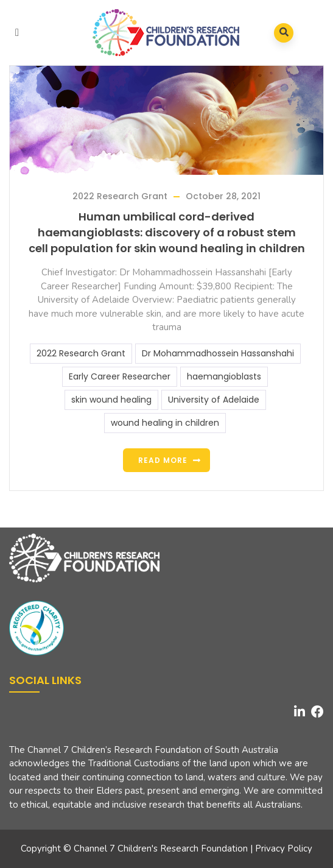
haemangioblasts (224, 376)
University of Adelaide (214, 400)
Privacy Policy (284, 849)
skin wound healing (111, 400)
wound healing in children (165, 423)
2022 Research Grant (120, 196)
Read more (163, 460)
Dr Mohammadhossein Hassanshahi (218, 353)
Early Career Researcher (120, 376)
